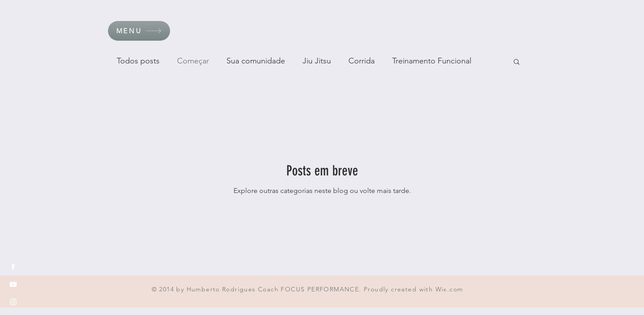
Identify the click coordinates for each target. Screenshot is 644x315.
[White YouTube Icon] (13, 284)
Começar (193, 61)
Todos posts (138, 61)
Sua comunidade (256, 61)
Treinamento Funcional (432, 61)
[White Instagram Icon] (13, 302)
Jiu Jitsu (317, 61)
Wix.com (449, 289)
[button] (139, 31)
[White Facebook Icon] (13, 267)
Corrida (362, 61)
